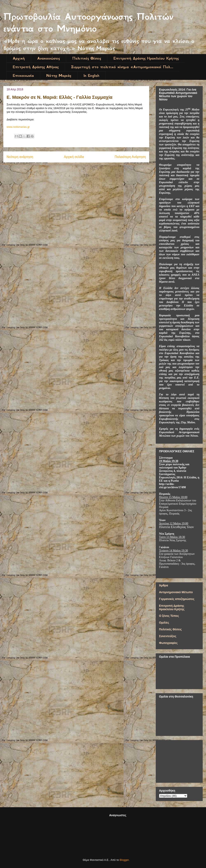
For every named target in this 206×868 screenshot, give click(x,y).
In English (91, 76)
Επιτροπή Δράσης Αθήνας (36, 67)
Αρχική (19, 58)
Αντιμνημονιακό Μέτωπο (176, 592)
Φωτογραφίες (168, 643)
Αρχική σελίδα (74, 157)
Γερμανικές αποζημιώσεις (177, 599)
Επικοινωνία (23, 76)
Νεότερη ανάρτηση (20, 157)
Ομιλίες (164, 623)
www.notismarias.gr (18, 127)
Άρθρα (164, 585)
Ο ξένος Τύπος (169, 616)
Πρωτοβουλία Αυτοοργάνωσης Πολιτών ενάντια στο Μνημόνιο (88, 22)
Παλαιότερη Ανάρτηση (130, 157)
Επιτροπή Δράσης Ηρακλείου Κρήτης (146, 58)
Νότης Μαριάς (59, 76)
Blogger (124, 860)
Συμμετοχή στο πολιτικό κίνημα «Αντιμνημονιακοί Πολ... (122, 67)
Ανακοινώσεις (49, 58)
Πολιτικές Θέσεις (87, 58)
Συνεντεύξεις (168, 636)
